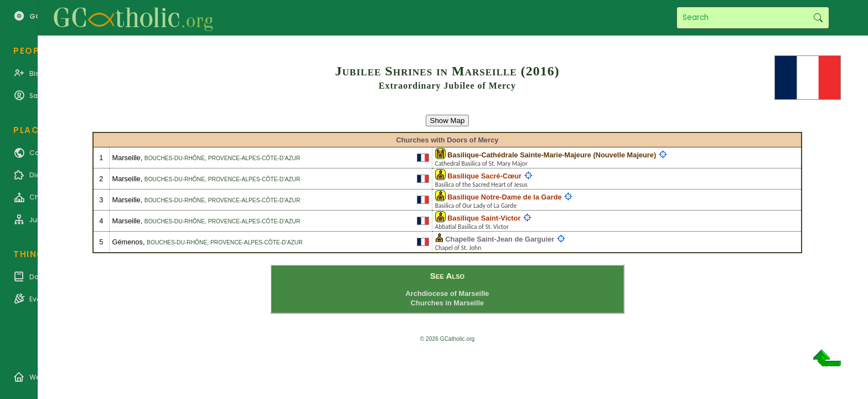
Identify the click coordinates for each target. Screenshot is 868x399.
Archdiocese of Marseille (448, 293)
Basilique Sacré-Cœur (484, 176)
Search (818, 18)
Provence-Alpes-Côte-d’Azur (254, 158)
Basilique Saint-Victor (484, 218)
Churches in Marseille (447, 303)
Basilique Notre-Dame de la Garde (504, 197)
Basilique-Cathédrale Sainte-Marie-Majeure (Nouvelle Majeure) (552, 155)
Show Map (448, 121)
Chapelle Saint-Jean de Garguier (500, 239)
